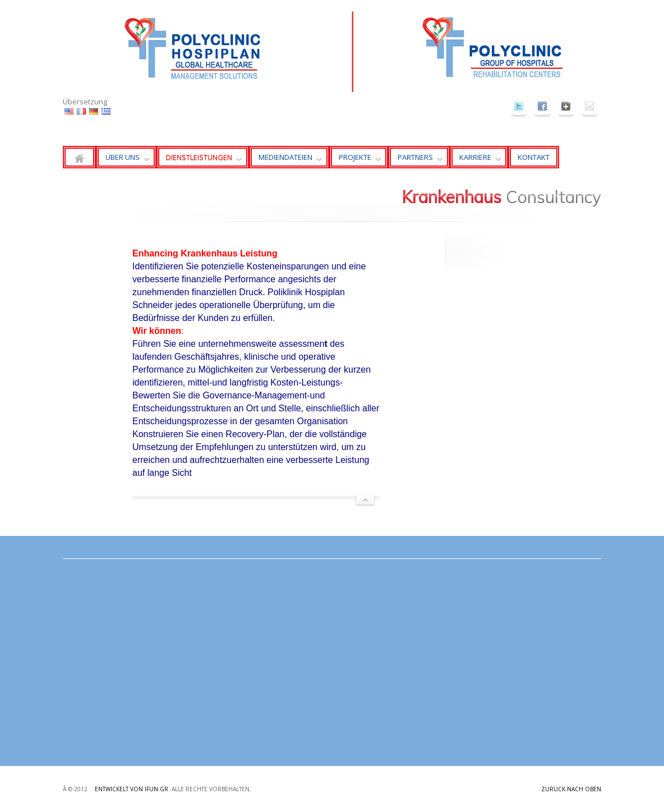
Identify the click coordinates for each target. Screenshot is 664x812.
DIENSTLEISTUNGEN (199, 160)
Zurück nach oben (571, 789)
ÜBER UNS (123, 160)
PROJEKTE (355, 160)
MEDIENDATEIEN (285, 160)
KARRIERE (475, 160)
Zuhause (79, 157)
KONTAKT (534, 157)
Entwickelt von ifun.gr (132, 789)
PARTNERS (415, 160)
